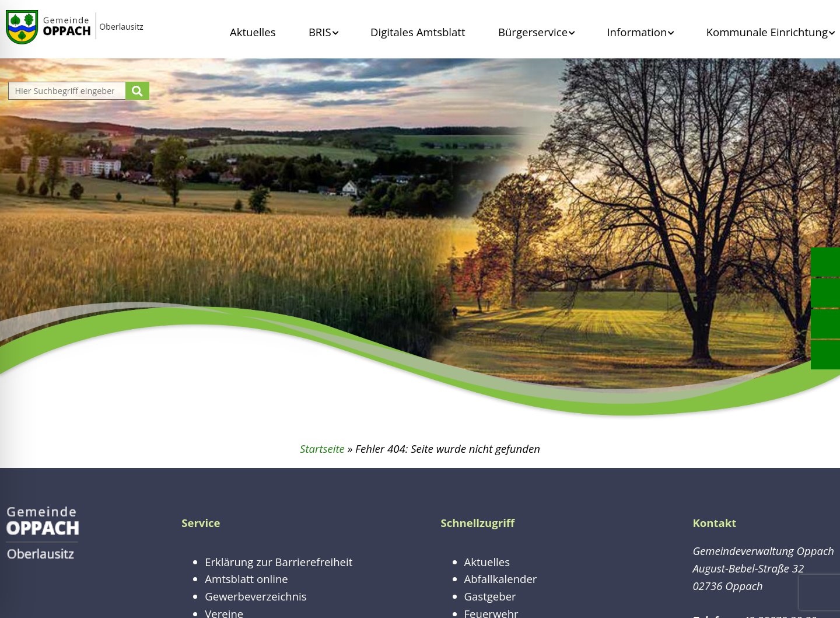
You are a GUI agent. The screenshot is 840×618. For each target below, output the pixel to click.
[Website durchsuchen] (68, 91)
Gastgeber (490, 596)
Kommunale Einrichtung (767, 32)
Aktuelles (253, 32)
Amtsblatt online (246, 579)
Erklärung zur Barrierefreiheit (279, 562)
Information (637, 32)
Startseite (322, 448)
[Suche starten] (137, 91)
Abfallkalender (501, 579)
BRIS (320, 32)
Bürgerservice (533, 32)
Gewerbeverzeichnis (256, 596)
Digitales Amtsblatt (418, 32)
